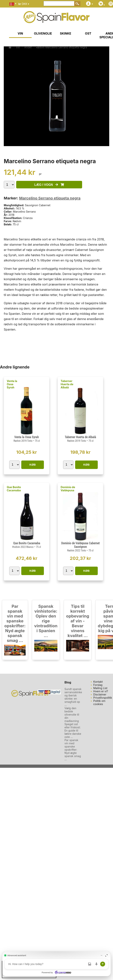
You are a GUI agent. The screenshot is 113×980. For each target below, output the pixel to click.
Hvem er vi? (101, 691)
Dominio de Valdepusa (68, 489)
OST (88, 33)
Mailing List (100, 688)
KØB (32, 465)
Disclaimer (100, 694)
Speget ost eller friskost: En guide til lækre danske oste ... (73, 730)
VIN (20, 33)
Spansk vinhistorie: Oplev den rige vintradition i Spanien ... (46, 621)
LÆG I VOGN (49, 185)
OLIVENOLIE (43, 33)
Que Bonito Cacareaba (14, 489)
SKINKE (66, 33)
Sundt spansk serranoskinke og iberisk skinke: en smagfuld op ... (73, 697)
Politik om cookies (99, 702)
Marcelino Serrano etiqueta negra (50, 198)
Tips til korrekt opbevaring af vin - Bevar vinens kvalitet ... (78, 621)
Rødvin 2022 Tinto (77, 550)
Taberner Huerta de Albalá (67, 384)
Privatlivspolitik (103, 698)
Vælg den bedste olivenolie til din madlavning (72, 715)
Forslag (98, 685)
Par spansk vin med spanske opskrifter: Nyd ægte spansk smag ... (15, 623)
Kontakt (98, 682)
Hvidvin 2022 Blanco (23, 547)
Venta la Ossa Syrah (12, 384)
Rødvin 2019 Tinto (23, 441)
